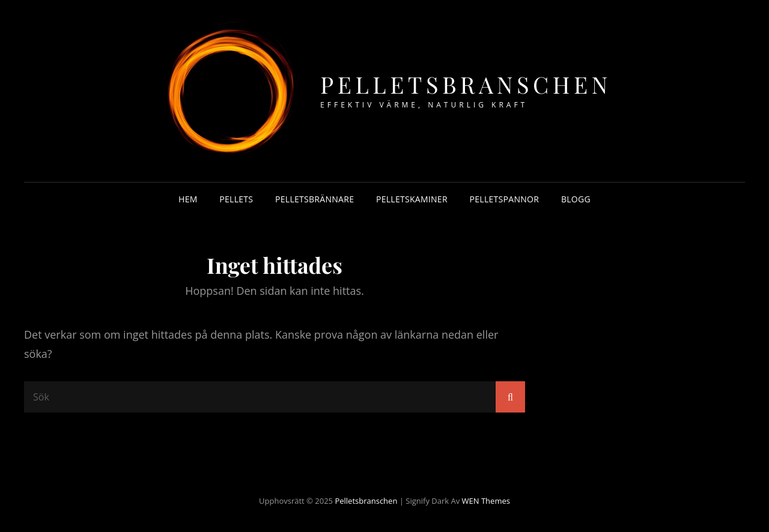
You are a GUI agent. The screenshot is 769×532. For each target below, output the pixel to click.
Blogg (576, 199)
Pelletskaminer (412, 199)
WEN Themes (486, 501)
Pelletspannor (505, 199)
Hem (188, 199)
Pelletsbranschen (466, 84)
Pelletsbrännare (315, 199)
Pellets (236, 199)
